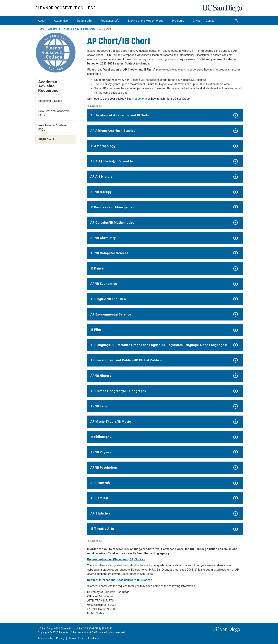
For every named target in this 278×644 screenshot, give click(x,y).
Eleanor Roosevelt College (66, 8)
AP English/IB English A (108, 299)
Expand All (96, 106)
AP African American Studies (113, 131)
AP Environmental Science (111, 314)
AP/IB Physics (101, 452)
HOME (41, 29)
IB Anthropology (103, 146)
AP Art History (102, 177)
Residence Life (112, 21)
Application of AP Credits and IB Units (120, 115)
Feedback (94, 638)
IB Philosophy (101, 437)
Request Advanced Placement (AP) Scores (116, 559)
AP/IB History (101, 376)
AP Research (100, 483)
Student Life (86, 21)
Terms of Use (76, 638)
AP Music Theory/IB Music (111, 421)
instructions (140, 99)
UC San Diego (222, 10)
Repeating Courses (50, 101)
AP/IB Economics (104, 284)
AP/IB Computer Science (109, 253)
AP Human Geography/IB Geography (118, 391)
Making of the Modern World (147, 21)
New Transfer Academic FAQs (53, 127)
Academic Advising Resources (80, 29)
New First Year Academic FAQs (54, 113)
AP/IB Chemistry (103, 238)
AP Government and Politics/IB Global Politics (126, 360)
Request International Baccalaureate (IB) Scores (120, 580)
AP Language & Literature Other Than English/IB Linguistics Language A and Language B (159, 345)
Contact (212, 21)
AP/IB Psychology (104, 467)
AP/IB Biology (101, 192)
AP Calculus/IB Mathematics (112, 223)
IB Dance (97, 268)
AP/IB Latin (99, 406)
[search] (238, 21)
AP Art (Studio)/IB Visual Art (113, 161)
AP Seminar (99, 498)
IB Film (96, 330)
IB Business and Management (113, 207)
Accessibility (45, 638)
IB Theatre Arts (102, 529)
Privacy (60, 638)
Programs (180, 21)
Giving (197, 21)
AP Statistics (101, 513)
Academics (62, 21)
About (43, 21)
